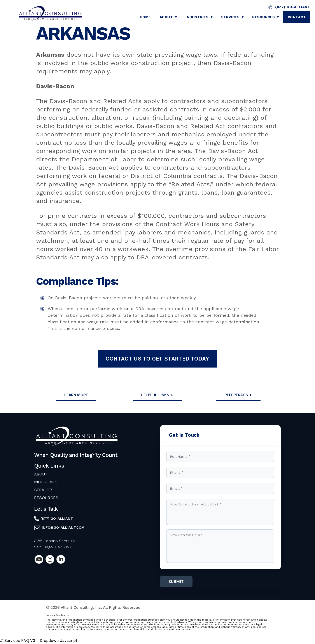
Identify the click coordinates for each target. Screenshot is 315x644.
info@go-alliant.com (63, 528)
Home (145, 17)
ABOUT (41, 474)
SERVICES (44, 490)
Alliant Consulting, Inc (81, 609)
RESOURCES (46, 498)
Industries (197, 17)
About (166, 17)
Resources (264, 17)
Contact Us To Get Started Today (157, 359)
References (239, 395)
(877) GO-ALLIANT (289, 7)
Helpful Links (158, 395)
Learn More (76, 395)
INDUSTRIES (46, 482)
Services (230, 17)
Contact (297, 17)
